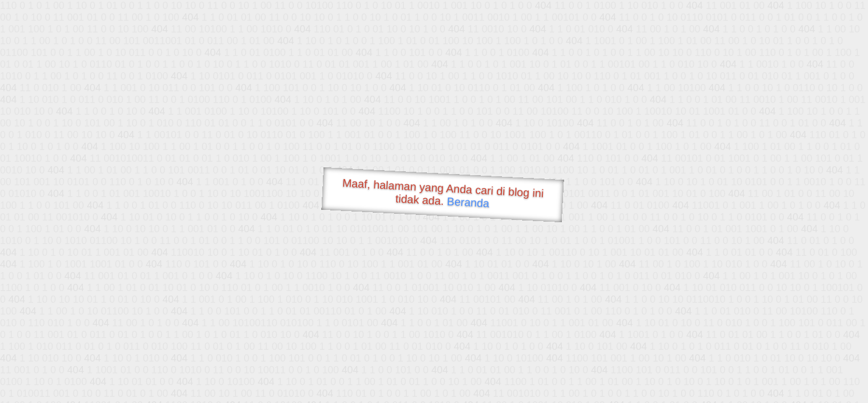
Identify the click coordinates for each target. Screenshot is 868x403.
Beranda (468, 202)
